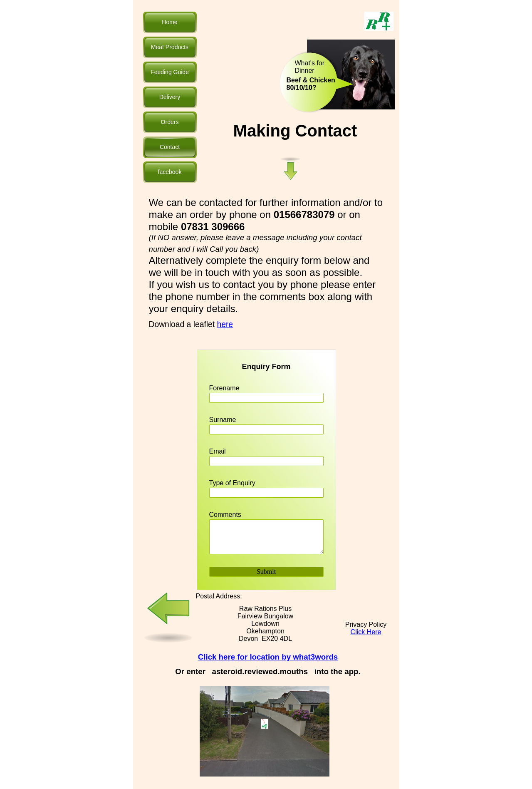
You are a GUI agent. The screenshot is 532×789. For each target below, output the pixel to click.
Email (218, 451)
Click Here (366, 632)
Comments (225, 515)
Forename (224, 388)
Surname (223, 420)
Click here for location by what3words (268, 657)
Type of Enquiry (232, 483)
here (225, 324)
